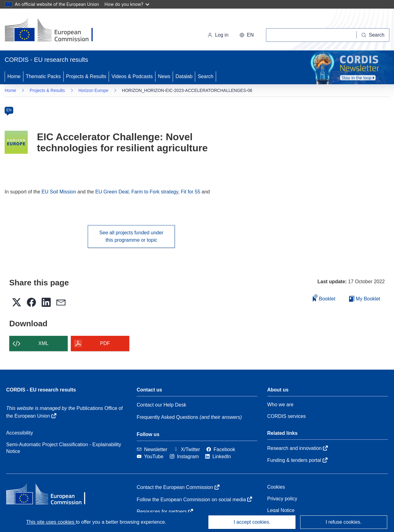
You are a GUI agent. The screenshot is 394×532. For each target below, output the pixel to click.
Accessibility (20, 433)
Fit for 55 (190, 192)
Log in (218, 35)
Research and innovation (298, 448)
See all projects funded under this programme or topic (131, 236)
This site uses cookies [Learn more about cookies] (51, 522)
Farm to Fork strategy (155, 192)
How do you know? (127, 4)
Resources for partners (165, 512)
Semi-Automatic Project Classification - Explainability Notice (64, 448)
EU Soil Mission (59, 192)
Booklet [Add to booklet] (324, 298)
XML (44, 343)
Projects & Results (86, 76)
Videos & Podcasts (132, 76)
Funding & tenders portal (297, 460)
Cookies (276, 487)
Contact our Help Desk (161, 405)
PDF (105, 343)
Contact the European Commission (178, 487)
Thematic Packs (43, 76)
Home (14, 76)
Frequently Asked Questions (167, 417)
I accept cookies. (252, 522)
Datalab (184, 76)
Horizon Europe (93, 90)
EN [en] (9, 110)
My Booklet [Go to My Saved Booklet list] (365, 299)
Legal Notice (281, 510)
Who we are (280, 405)
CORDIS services (286, 416)
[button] (247, 35)
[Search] (373, 35)
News (164, 76)
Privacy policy (282, 499)
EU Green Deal (112, 192)
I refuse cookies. (344, 522)
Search (205, 76)
